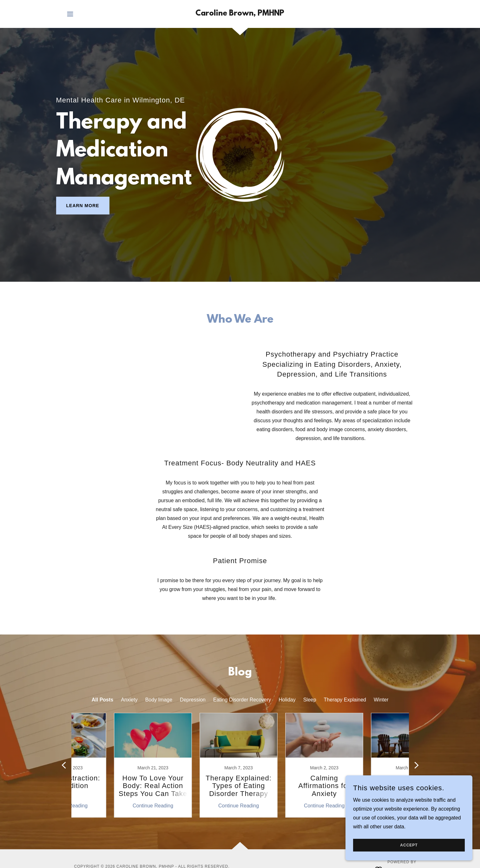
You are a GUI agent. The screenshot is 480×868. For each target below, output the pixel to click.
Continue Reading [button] (111, 806)
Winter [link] (381, 700)
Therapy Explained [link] (345, 700)
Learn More (83, 206)
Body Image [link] (159, 700)
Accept (409, 845)
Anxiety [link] (129, 700)
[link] (240, 14)
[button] (70, 14)
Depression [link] (193, 700)
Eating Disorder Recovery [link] (242, 700)
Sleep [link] (310, 700)
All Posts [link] (102, 700)
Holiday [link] (287, 700)
